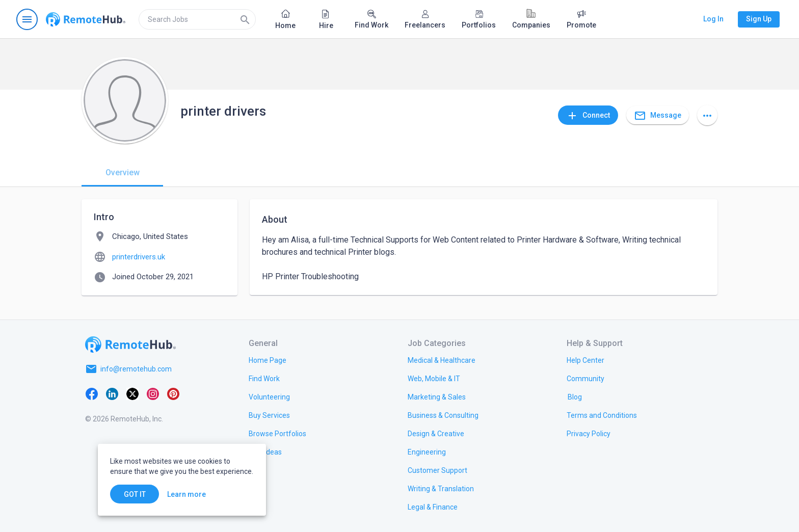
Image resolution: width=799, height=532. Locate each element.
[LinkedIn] (112, 393)
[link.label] (585, 360)
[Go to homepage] (86, 19)
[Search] (245, 19)
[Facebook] (92, 393)
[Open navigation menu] (27, 19)
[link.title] (268, 360)
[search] (197, 19)
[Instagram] (153, 393)
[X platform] (132, 393)
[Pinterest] (173, 393)
